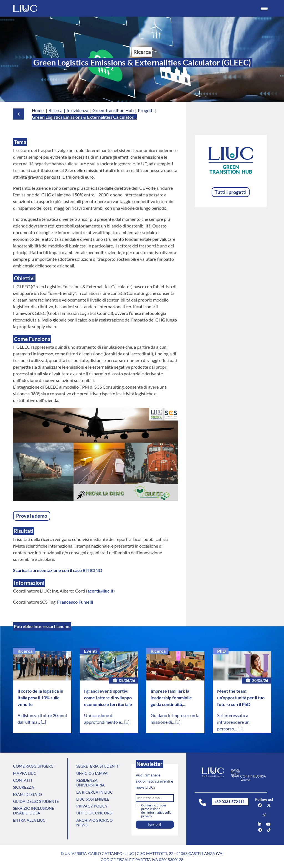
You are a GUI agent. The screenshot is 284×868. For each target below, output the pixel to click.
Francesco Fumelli (75, 602)
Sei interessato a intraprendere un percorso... (233, 722)
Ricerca (25, 651)
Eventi (90, 651)
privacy (147, 816)
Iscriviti (155, 825)
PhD (221, 651)
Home (38, 110)
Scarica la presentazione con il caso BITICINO (58, 570)
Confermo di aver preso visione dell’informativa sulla (156, 811)
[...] (43, 722)
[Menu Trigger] (264, 8)
